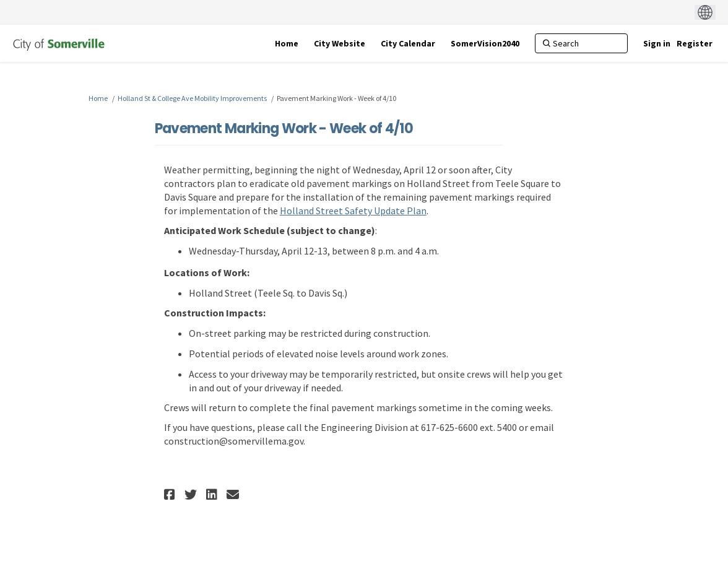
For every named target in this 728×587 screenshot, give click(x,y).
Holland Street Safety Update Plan (353, 211)
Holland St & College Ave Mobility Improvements (192, 98)
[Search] (581, 43)
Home (98, 98)
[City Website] (340, 43)
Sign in (657, 43)
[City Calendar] (408, 43)
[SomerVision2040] (485, 43)
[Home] (287, 43)
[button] (171, 494)
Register (695, 43)
